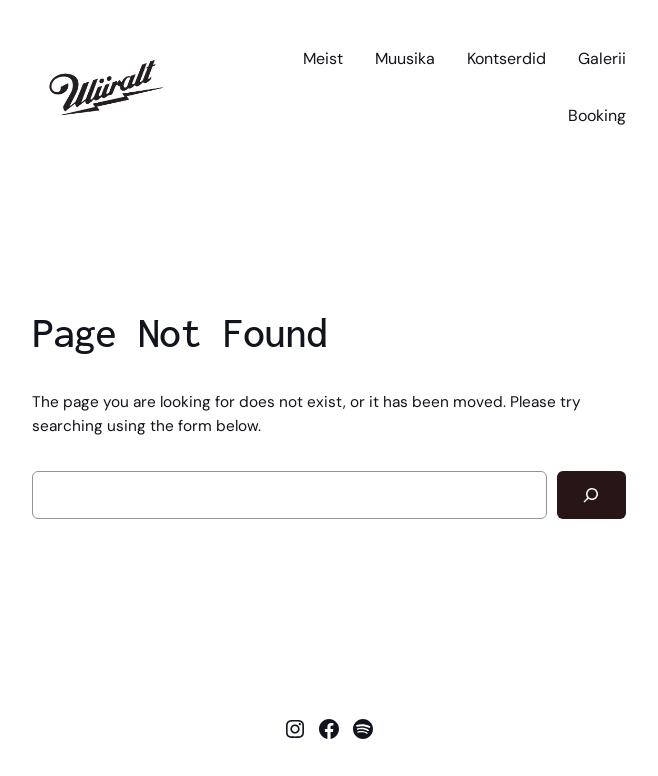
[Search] (591, 495)
